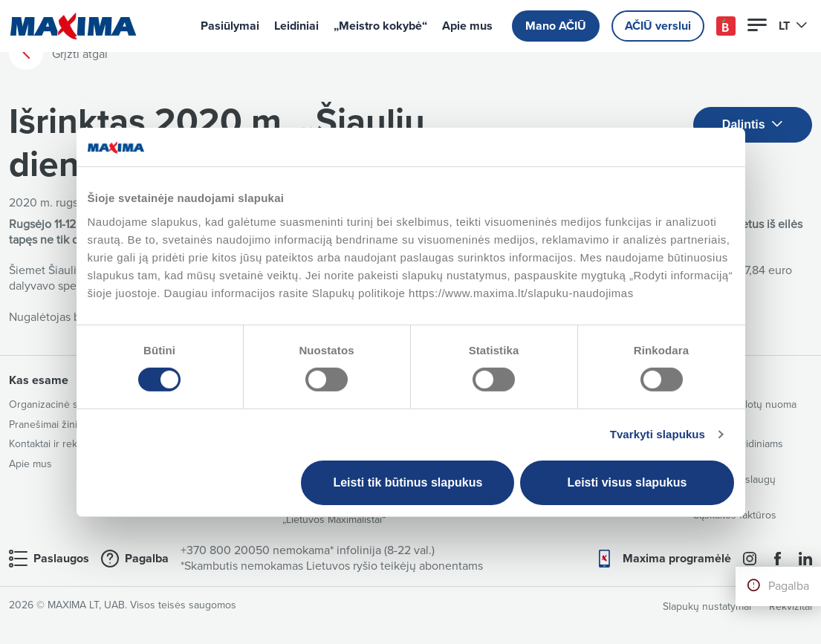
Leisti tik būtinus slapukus (408, 482)
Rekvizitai (791, 606)
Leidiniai (296, 26)
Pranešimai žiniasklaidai (62, 425)
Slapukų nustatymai (707, 606)
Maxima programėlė (677, 559)
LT (793, 26)
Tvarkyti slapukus (658, 434)
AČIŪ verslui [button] (658, 26)
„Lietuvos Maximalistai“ (334, 520)
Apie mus (467, 26)
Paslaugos (61, 559)
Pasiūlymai (230, 26)
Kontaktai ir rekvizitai (56, 444)
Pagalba (789, 586)
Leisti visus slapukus (627, 482)
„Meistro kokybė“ (380, 26)
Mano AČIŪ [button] (556, 26)
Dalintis (753, 125)
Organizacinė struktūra (61, 404)
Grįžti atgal (58, 53)
